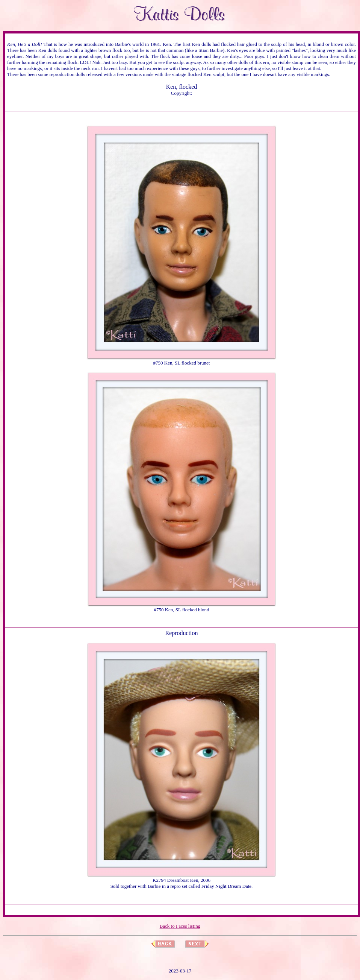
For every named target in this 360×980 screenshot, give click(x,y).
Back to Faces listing (180, 926)
